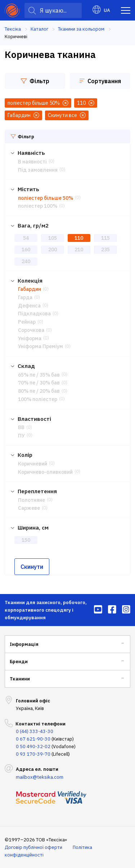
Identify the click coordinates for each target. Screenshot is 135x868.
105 (53, 238)
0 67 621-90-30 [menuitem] (33, 739)
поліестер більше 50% (46, 198)
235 (105, 249)
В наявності (32, 162)
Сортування (100, 81)
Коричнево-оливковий (45, 472)
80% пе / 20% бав (39, 391)
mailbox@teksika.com (40, 777)
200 (53, 249)
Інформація (24, 644)
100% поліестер (38, 399)
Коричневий (33, 464)
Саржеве (29, 508)
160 (26, 249)
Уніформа (30, 338)
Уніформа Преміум (40, 346)
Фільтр (35, 81)
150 (26, 540)
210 (79, 249)
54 (26, 238)
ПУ (21, 436)
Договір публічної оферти (33, 847)
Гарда (25, 297)
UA (101, 10)
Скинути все (67, 115)
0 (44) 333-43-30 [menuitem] (35, 731)
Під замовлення (38, 170)
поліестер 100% (38, 206)
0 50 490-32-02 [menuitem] (33, 746)
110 (79, 238)
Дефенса (29, 306)
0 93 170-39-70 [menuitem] (33, 754)
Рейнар (27, 322)
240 (26, 261)
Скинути (32, 567)
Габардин (30, 289)
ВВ (21, 427)
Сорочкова (31, 330)
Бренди (19, 662)
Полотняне (31, 500)
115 (105, 238)
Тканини (20, 679)
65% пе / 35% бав (39, 375)
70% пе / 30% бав (39, 383)
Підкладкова (34, 314)
